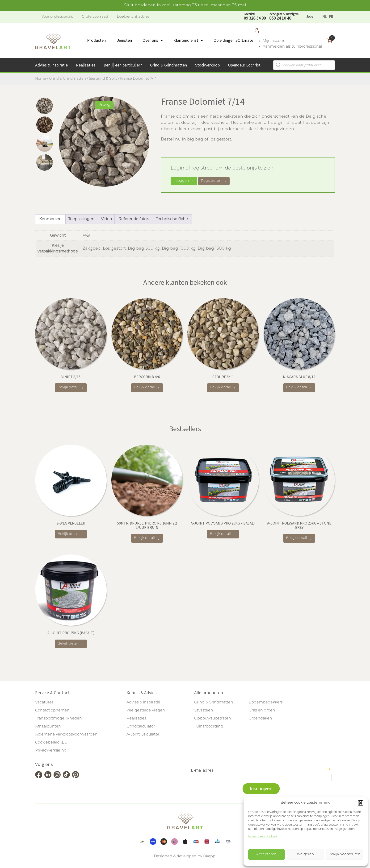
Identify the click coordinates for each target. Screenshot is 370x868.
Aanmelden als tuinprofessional (292, 47)
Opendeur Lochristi (245, 65)
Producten (96, 40)
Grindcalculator (141, 727)
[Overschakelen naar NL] (324, 17)
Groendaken (260, 719)
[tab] (45, 106)
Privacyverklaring (51, 751)
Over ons (150, 40)
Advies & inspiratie (51, 65)
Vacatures (44, 703)
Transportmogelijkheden (59, 719)
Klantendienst (186, 40)
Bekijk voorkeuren (344, 854)
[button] (361, 803)
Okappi (210, 856)
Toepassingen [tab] (81, 219)
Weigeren (305, 854)
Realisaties (86, 65)
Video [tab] (106, 219)
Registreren (214, 181)
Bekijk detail (71, 388)
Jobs (310, 17)
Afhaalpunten (48, 727)
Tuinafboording (209, 727)
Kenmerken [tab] (50, 219)
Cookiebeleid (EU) (52, 743)
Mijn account (275, 41)
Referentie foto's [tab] (134, 219)
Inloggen (184, 181)
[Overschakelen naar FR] (331, 17)
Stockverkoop (207, 65)
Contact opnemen (52, 711)
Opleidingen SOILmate (233, 40)
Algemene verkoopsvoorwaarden (66, 735)
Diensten (124, 40)
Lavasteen (204, 711)
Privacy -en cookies (263, 837)
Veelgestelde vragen (146, 711)
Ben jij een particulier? (123, 65)
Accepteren (266, 854)
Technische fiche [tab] (172, 219)
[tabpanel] (104, 142)
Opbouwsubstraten (213, 719)
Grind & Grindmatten (168, 65)
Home (41, 79)
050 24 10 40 (284, 17)
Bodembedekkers (266, 703)
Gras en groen (262, 711)
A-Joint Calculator (143, 735)
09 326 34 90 (255, 17)
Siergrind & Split (103, 79)
